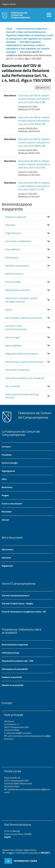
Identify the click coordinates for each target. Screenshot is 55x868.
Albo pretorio (7, 549)
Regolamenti (7, 566)
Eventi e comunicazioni (12, 504)
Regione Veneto (9, 4)
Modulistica (7, 487)
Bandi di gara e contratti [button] (18, 290)
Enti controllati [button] (13, 282)
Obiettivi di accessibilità (13, 685)
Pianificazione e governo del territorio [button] (24, 362)
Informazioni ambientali (17, 370)
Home (9, 29)
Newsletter (7, 512)
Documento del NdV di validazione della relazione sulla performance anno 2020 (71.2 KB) (34, 186)
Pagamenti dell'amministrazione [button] (22, 354)
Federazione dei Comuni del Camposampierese (21, 15)
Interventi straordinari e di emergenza (25, 378)
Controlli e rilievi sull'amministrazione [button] (16, 327)
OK (8, 861)
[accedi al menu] (49, 15)
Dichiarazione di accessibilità (15, 669)
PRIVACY (46, 853)
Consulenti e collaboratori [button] (18, 241)
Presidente (7, 455)
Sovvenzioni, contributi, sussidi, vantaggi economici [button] (21, 300)
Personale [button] (10, 225)
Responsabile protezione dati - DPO (18, 661)
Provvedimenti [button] (13, 249)
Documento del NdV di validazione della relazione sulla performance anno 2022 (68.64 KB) (34, 142)
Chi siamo (6, 447)
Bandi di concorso (14, 274)
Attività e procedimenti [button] (17, 266)
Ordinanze (6, 558)
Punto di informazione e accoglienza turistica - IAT (24, 612)
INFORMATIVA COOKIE (26, 861)
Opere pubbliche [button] (13, 345)
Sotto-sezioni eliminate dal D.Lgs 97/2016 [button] (22, 396)
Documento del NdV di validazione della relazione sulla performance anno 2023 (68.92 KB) (34, 121)
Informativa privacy (10, 653)
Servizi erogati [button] (13, 337)
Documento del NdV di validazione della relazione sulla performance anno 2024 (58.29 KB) (34, 99)
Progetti (5, 495)
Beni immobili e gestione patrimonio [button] (24, 318)
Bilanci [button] (9, 310)
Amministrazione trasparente (32, 29)
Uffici (4, 479)
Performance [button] (12, 257)
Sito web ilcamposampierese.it (16, 595)
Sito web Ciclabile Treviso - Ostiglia (17, 603)
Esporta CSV (43, 87)
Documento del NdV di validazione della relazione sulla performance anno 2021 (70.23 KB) (34, 164)
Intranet (5, 520)
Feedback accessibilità (12, 677)
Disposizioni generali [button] (16, 217)
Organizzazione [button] (13, 233)
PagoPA (7, 837)
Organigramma (8, 471)
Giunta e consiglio (10, 463)
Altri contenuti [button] (13, 386)
